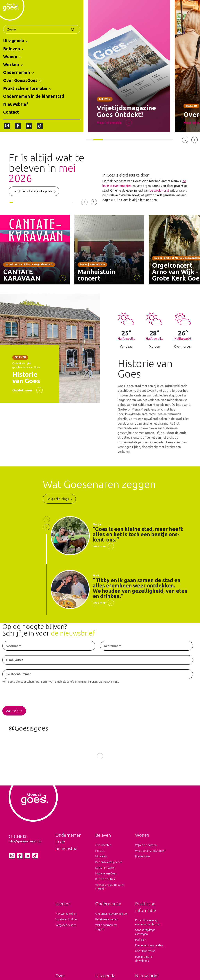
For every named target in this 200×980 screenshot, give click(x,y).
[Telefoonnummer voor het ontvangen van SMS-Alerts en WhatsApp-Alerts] (98, 674)
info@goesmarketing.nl (25, 847)
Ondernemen (17, 72)
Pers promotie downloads (144, 965)
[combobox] (42, 29)
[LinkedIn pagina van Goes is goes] (29, 126)
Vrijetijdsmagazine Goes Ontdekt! (110, 893)
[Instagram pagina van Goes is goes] (7, 126)
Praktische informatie (25, 88)
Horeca (100, 857)
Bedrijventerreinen (107, 925)
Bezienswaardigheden (109, 868)
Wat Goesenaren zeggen (150, 857)
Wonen (10, 56)
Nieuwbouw (142, 862)
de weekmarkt (159, 190)
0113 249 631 (18, 842)
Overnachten (103, 851)
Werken (11, 65)
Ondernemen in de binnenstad (34, 96)
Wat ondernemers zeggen (106, 933)
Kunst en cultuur (105, 885)
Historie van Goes (106, 879)
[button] (27, 41)
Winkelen (101, 862)
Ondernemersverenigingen (111, 920)
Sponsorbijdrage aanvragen (145, 938)
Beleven (12, 49)
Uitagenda (14, 41)
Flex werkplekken (66, 920)
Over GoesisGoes (20, 80)
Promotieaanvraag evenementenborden (148, 928)
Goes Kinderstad (145, 957)
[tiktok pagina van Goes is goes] (40, 126)
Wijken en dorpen (146, 851)
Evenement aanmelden (149, 951)
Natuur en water (105, 874)
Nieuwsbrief (16, 104)
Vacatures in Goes (67, 925)
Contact (11, 112)
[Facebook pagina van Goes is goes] (18, 126)
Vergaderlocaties (66, 931)
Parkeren (141, 946)
